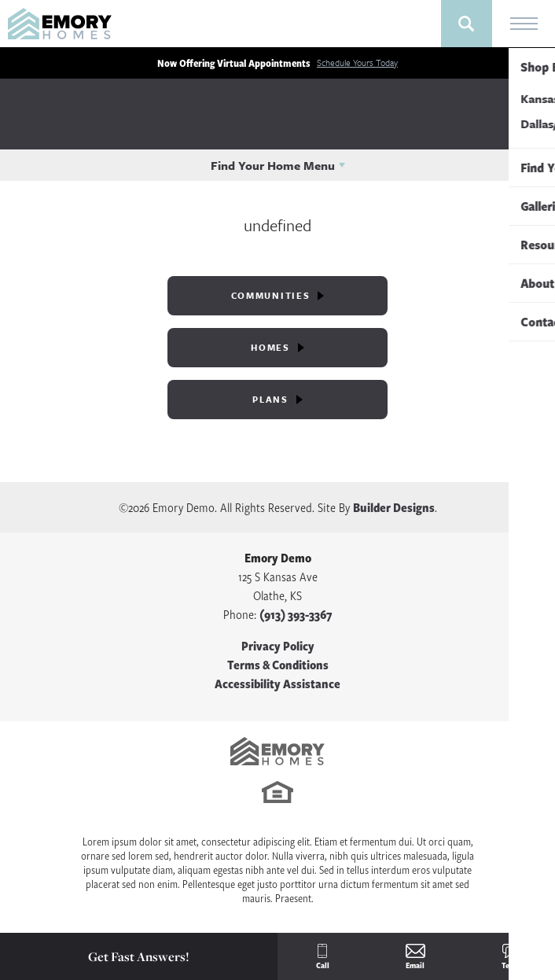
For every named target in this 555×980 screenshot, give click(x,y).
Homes (270, 347)
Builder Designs (394, 507)
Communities (271, 295)
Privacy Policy (278, 646)
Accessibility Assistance (277, 683)
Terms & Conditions (278, 665)
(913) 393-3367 (296, 614)
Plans (270, 399)
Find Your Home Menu (273, 165)
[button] (467, 24)
